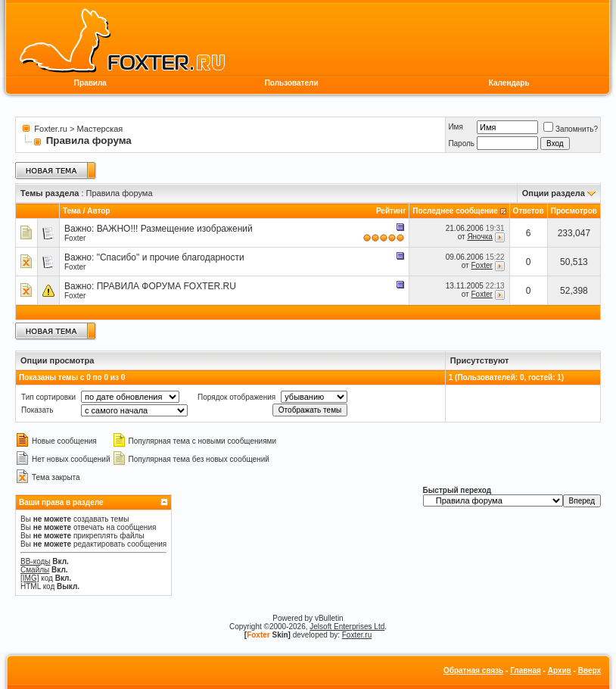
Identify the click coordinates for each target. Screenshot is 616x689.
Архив (560, 670)
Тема (72, 211)
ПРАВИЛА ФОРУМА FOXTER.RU (166, 286)
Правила (90, 83)
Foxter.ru (50, 129)
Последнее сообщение (455, 211)
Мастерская (100, 129)
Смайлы (35, 570)
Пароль (461, 143)
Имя (455, 127)
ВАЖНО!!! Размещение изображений (175, 229)
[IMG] (30, 578)
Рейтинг (391, 211)
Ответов (529, 211)
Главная (526, 670)
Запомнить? (571, 129)
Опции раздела (554, 193)
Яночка (479, 237)
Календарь (509, 83)
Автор (98, 211)
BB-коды (36, 561)
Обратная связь (473, 670)
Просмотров (574, 211)
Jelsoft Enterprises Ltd (347, 627)
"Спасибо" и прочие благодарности (171, 257)
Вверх (590, 670)
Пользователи (292, 83)
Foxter (75, 238)
